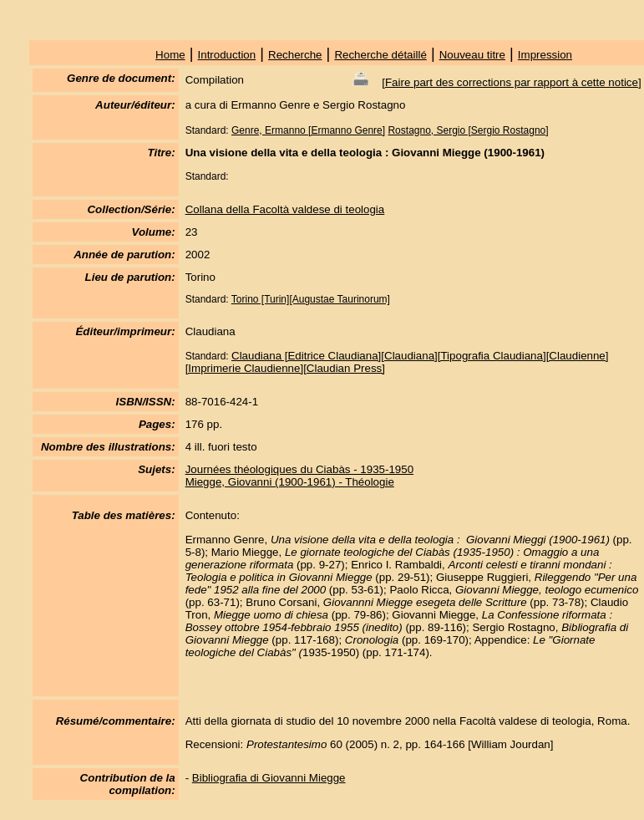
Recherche (295, 55)
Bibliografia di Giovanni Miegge (269, 778)
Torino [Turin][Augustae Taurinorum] (311, 299)
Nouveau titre (472, 55)
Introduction (227, 55)
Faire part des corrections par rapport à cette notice (512, 82)
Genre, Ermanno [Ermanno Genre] (308, 130)
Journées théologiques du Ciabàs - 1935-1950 (299, 469)
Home (170, 55)
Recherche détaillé (380, 55)
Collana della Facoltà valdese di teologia (285, 209)
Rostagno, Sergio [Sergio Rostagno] (468, 130)
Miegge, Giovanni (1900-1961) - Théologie (290, 482)
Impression (545, 55)
